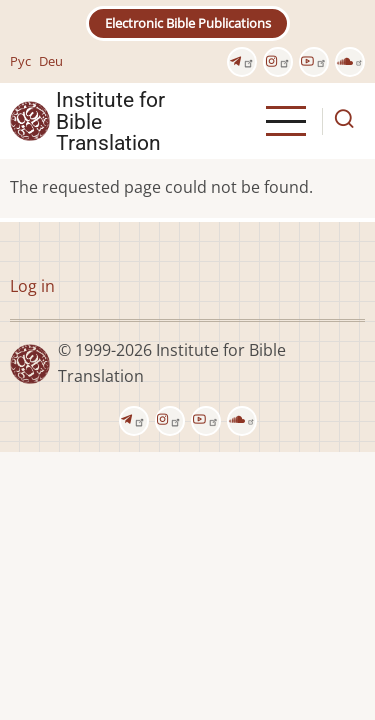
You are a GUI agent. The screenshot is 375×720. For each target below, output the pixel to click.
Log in (32, 286)
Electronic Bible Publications (188, 23)
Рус (20, 61)
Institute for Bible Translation (110, 121)
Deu (51, 61)
